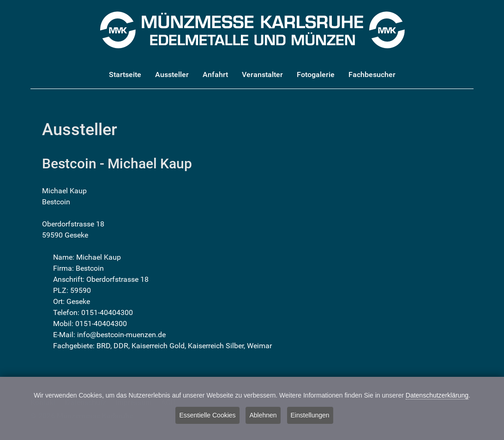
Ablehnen (263, 416)
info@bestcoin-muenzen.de (121, 335)
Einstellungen (310, 416)
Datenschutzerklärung (437, 396)
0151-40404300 (107, 312)
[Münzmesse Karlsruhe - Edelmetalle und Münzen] (252, 29)
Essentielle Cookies (207, 416)
